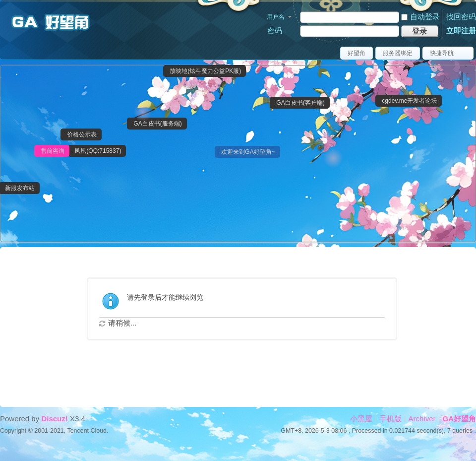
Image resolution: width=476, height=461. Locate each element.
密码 (275, 31)
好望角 (357, 53)
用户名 (276, 17)
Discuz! (54, 419)
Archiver (422, 419)
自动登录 (420, 17)
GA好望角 (460, 419)
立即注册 (461, 31)
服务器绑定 (398, 53)
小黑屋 (361, 419)
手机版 (390, 419)
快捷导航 (442, 53)
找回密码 (461, 17)
